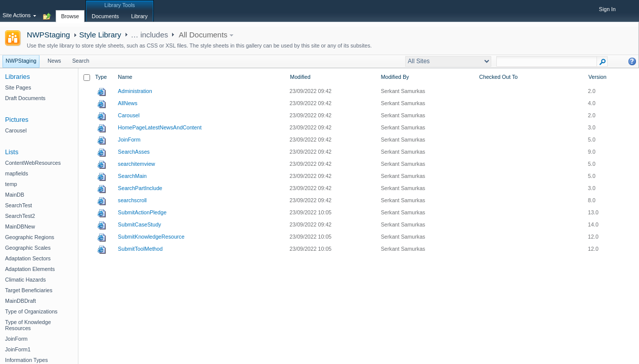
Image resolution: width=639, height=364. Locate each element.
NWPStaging (48, 35)
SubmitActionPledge (142, 212)
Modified (300, 77)
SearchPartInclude (140, 188)
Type (101, 77)
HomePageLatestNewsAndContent (160, 127)
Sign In (607, 9)
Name (125, 77)
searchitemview (136, 164)
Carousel (129, 115)
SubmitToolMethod (140, 249)
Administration (135, 91)
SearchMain (132, 176)
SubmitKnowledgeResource (151, 237)
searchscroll (132, 200)
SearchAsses (134, 152)
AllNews (128, 103)
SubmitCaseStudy (139, 224)
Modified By (395, 77)
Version (598, 77)
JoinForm (129, 140)
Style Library (100, 35)
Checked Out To (498, 77)
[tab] (70, 11)
